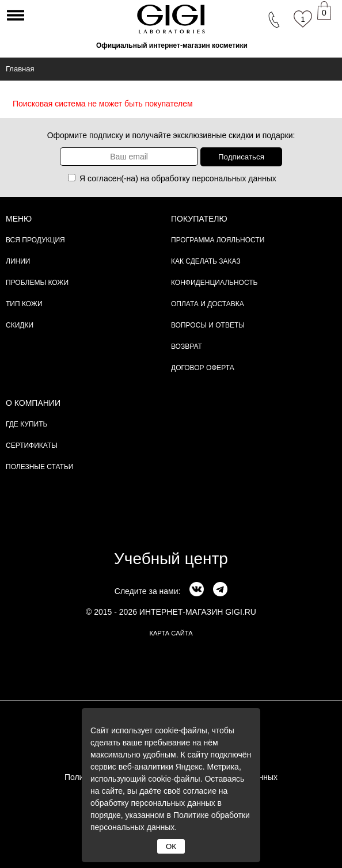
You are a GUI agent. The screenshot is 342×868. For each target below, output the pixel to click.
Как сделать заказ (206, 261)
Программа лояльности (218, 240)
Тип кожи (24, 304)
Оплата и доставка (208, 304)
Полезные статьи (39, 467)
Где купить (26, 424)
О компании (33, 403)
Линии (18, 261)
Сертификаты (32, 446)
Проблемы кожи (37, 283)
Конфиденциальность (214, 283)
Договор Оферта (203, 368)
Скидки (20, 325)
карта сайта (171, 633)
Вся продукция (35, 240)
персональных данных (234, 178)
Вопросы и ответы (208, 325)
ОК (171, 846)
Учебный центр (171, 559)
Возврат (187, 347)
